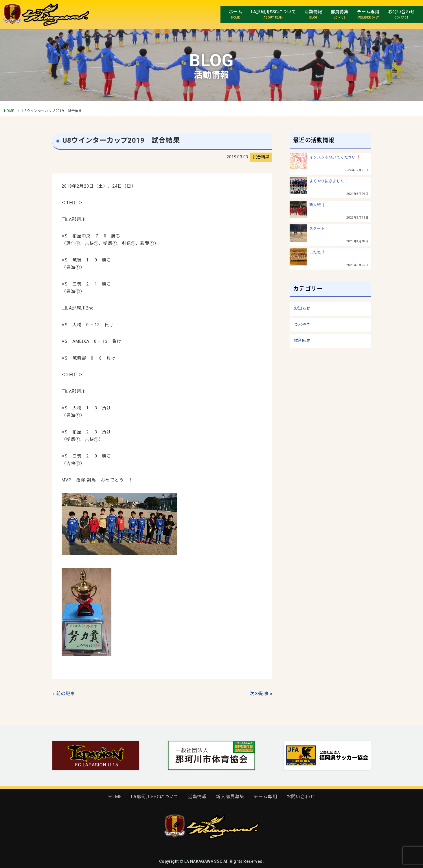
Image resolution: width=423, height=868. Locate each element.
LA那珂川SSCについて (155, 797)
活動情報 (197, 797)
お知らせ (302, 308)
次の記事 (259, 694)
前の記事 (66, 694)
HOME (9, 111)
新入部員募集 (230, 797)
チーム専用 (265, 797)
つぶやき (302, 325)
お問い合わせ (301, 797)
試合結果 (302, 340)
